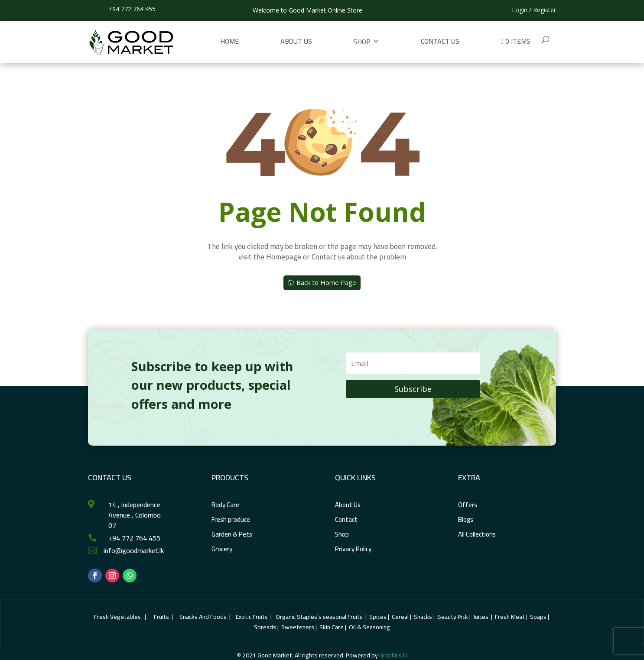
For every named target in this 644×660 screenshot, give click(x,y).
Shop (362, 42)
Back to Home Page (326, 282)
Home (229, 41)
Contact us (440, 41)
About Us (296, 41)
